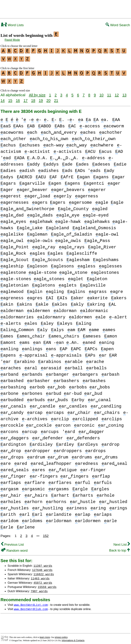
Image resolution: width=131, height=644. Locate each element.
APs (90, 353)
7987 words (39, 589)
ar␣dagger (91, 430)
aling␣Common (17, 328)
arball (74, 366)
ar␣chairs (107, 411)
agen (55, 181)
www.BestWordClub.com (31, 607)
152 (46, 534)
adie (120, 162)
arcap (35, 411)
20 (48, 98)
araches (11, 366)
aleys (65, 321)
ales (31, 321)
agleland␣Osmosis (94, 226)
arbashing (13, 385)
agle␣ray (44, 245)
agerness (87, 194)
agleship (12, 264)
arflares (60, 481)
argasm (9, 487)
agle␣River (102, 245)
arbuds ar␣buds (48, 398)
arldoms (32, 519)
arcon (63, 423)
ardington (13, 442)
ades (82, 162)
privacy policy (61, 635)
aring (98, 506)
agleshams (106, 258)
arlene (26, 525)
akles (60, 302)
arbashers (66, 379)
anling (9, 347)
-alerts (11, 321)
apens (8, 353)
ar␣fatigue (63, 468)
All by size (37, 93)
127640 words (42, 568)
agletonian (15, 283)
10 (101, 93)
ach (32, 130)
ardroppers (68, 449)
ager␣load (37, 194)
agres (35, 296)
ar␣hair (11, 493)
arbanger (57, 372)
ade (67, 162)
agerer (97, 188)
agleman (37, 232)
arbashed (12, 379)
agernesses (15, 200)
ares (39, 468)
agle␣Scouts (48, 258)
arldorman (59, 519)
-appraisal (33, 353)
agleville (93, 283)
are (6, 462)
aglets (68, 283)
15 (10, 98)
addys (51, 162)
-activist (37, 150)
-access (90, 124)
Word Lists (12, 25)
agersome (80, 200)
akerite (97, 296)
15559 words (47, 585)
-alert (118, 315)
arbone (9, 392)
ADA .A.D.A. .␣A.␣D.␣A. (46, 156)
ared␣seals (15, 468)
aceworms (12, 130)
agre (116, 290)
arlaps (103, 512)
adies (8, 169)
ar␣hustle (83, 500)
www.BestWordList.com (31, 603)
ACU (90, 150)
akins (24, 302)
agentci (94, 181)
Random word (14, 548)
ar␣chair (79, 411)
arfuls (103, 481)
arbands (32, 372)
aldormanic (94, 309)
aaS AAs (12, 124)
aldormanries (17, 315)
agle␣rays (72, 245)
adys (7, 175)
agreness (12, 296)
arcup (30, 430)
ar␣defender (48, 436)
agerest (11, 194)
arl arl (31, 512)
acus (105, 150)
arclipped (85, 417)
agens (72, 181)
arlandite (59, 512)
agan (83, 175)
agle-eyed (96, 213)
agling (55, 290)
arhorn (33, 500)
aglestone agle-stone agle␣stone (44, 271)
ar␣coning (111, 423)
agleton (97, 277)
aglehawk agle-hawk (55, 220)
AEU (41, 175)
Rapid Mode (12, 40)
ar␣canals (13, 404)
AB (31, 124)
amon (111, 334)
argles (100, 487)
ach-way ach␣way (65, 143)
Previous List (12, 542)
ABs (60, 124)
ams (24, 341)
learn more (45, 635)
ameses (92, 334)
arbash (111, 372)
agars (8, 181)
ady (109, 169)
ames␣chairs (64, 334)
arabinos (50, 360)
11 (109, 93)
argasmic (34, 487)
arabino (25, 360)
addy (34, 162)
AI (50, 296)
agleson (37, 264)
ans (51, 347)
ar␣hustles (15, 506)
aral (31, 366)
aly (43, 328)
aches (88, 130)
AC (72, 124)
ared (21, 462)
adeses (101, 162)
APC (76, 347)
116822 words (44, 572)
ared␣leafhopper (51, 462)
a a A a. (94, 118)
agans (101, 175)
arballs (96, 366)
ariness (77, 506)
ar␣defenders (83, 436)
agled (100, 207)
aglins (76, 290)
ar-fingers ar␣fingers (59, 474)
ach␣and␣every (59, 130)
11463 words (40, 576)
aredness (87, 462)
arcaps (55, 411)
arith (8, 512)
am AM (76, 328)
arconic (84, 423)
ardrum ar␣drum (48, 455)
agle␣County (73, 207)
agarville (32, 181)
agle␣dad (12, 213)
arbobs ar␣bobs (89, 385)
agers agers (49, 200)
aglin (35, 290)
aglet (76, 277)
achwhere (102, 143)
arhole (106, 493)
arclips (112, 417)
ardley (65, 442)
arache (95, 360)
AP (64, 347)
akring (96, 302)
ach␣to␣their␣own (94, 137)
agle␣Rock (13, 251)
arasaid (51, 366)
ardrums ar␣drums (95, 455)
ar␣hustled (113, 500)
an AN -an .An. (56, 341)
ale (101, 315)
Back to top (120, 548)
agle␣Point (15, 245)
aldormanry (51, 315)
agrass (98, 290)
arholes (11, 500)
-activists (68, 150)
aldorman (65, 309)
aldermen (39, 309)
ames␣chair (31, 334)
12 (117, 93)
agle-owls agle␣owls (54, 239)
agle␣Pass (97, 239)
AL (112, 302)
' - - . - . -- (38, 118)
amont (8, 341)
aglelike (12, 232)
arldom (9, 519)
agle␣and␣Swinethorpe (27, 207)
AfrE (67, 175)
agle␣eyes (13, 220)
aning (107, 341)
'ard (69, 430)
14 (3, 98)
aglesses (110, 264)
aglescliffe (82, 251)
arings (118, 506)
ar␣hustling (48, 506)
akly (77, 302)
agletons (44, 283)
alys (57, 328)
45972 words (43, 581)
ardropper (37, 449)
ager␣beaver (32, 188)
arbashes (94, 379)
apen (107, 347)
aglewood (12, 290)
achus (8, 143)
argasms (59, 487)
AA (116, 118)
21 (56, 98)
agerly (63, 194)
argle (80, 487)
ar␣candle (43, 404)
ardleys (88, 442)
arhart (60, 493)
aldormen (80, 315)
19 (41, 98)
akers (119, 296)
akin (7, 302)
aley (47, 321)
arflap (101, 474)
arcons (9, 430)
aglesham (78, 258)
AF (53, 175)
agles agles (46, 251)
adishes (48, 169)
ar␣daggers (15, 436)
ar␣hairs (36, 493)
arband (9, 372)
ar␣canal (99, 398)
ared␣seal (114, 462)
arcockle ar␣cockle (26, 423)
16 (18, 98)
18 (33, 98)
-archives (35, 417)
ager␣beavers (68, 188)
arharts (83, 493)
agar (119, 175)
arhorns (56, 500)
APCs (91, 347)
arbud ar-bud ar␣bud (74, 392)
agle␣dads (40, 213)
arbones (32, 392)
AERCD (24, 175)
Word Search (118, 25)
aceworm (114, 124)
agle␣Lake (30, 226)
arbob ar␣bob (48, 385)
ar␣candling (106, 404)
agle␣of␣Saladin (72, 232)
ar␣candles (73, 404)
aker (77, 296)
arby (78, 398)
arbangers (85, 372)
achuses (30, 143)
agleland (58, 226)
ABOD (45, 124)
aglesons (63, 264)
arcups (50, 430)
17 (25, 98)
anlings (32, 347)
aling (84, 321)
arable (74, 360)
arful (83, 481)
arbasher (39, 379)
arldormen (88, 519)
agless (86, 264)
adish (27, 169)
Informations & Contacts (73, 638)
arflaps (11, 481)
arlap (83, 512)
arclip (60, 417)
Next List (122, 542)
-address (93, 156)
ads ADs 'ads (81, 169)
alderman (12, 309)
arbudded (12, 398)
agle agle (109, 200)
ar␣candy (12, 411)
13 (124, 93)
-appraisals (66, 353)
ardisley (41, 442)
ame (94, 328)
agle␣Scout (15, 258)
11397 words (43, 564)
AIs (62, 296)
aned (89, 341)
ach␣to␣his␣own (49, 137)
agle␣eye (68, 213)
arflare (35, 481)
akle (42, 302)
